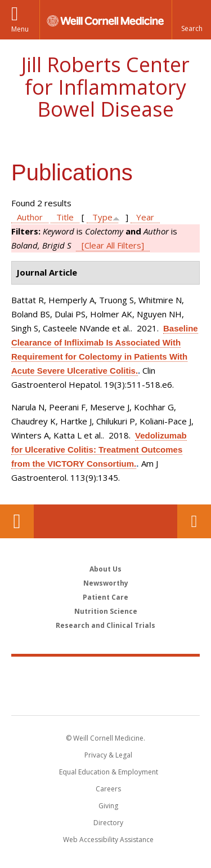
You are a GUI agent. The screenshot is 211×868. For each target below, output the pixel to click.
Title (65, 217)
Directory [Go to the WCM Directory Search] (108, 823)
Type (102, 217)
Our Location (17, 521)
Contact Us (194, 521)
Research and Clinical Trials (105, 625)
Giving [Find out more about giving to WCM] (108, 806)
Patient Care (105, 597)
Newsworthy (106, 583)
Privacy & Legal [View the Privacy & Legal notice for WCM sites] (108, 755)
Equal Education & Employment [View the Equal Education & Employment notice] (109, 772)
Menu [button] (20, 29)
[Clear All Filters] (113, 245)
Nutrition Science (106, 611)
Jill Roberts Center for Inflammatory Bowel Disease (105, 87)
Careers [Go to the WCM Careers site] (108, 789)
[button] (191, 20)
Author (30, 217)
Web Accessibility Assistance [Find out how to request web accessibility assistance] (108, 840)
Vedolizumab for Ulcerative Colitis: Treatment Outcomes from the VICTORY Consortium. (99, 449)
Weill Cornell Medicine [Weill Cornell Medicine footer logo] (106, 674)
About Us (105, 569)
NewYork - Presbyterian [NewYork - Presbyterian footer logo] (105, 697)
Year (145, 217)
